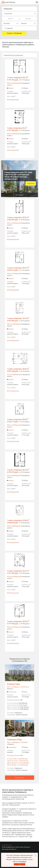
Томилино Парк (14, 739)
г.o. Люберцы (14, 687)
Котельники (12, 692)
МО (8, 83)
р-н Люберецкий (15, 83)
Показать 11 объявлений (14, 33)
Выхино (11, 88)
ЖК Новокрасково (13, 100)
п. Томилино (23, 687)
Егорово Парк (13, 684)
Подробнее (31, 183)
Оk (19, 864)
